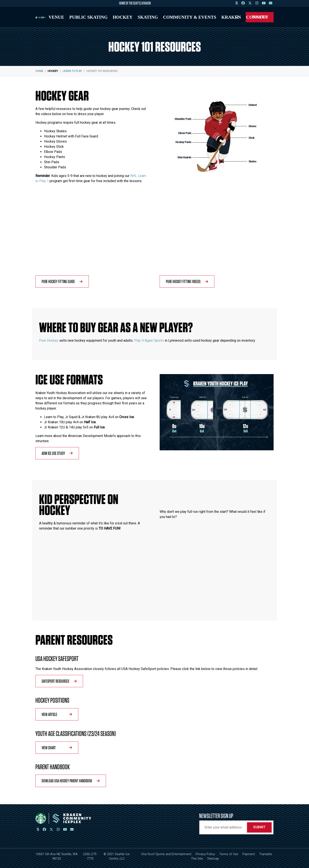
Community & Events (190, 17)
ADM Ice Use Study (57, 453)
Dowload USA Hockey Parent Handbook (71, 781)
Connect (257, 17)
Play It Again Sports (149, 340)
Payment (249, 854)
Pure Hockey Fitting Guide (62, 281)
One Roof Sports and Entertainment (166, 854)
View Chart (57, 748)
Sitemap (213, 859)
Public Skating (88, 17)
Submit (259, 827)
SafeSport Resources (59, 681)
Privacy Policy (205, 854)
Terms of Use (229, 854)
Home (39, 71)
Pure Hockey (49, 340)
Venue (56, 17)
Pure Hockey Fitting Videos (187, 281)
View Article (57, 714)
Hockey (123, 17)
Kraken (231, 17)
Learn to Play (72, 71)
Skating (148, 17)
